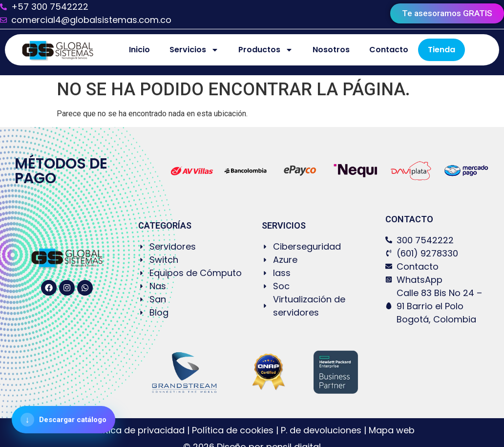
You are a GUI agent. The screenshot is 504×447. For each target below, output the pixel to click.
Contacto (389, 50)
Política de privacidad (138, 430)
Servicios (194, 50)
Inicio (139, 50)
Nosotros (331, 50)
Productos (266, 50)
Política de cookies (233, 430)
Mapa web (392, 430)
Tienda (441, 50)
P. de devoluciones (321, 430)
